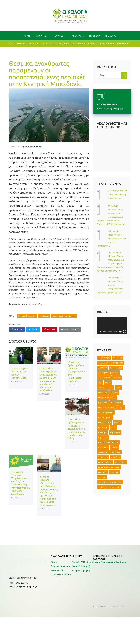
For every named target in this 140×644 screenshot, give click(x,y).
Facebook (17, 329)
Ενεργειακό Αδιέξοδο (107, 398)
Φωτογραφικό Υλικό (61, 575)
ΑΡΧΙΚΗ (27, 36)
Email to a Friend (70, 329)
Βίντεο (54, 562)
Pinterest (50, 329)
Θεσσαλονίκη (116, 403)
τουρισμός (103, 487)
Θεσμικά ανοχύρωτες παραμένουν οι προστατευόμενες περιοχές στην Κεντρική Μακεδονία (47, 74)
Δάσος (108, 383)
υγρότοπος (115, 487)
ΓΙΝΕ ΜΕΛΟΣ (111, 36)
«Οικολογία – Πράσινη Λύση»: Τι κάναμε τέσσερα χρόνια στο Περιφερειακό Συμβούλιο (76, 372)
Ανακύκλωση (104, 363)
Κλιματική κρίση (105, 418)
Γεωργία (117, 378)
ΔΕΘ (100, 383)
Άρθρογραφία (104, 358)
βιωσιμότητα (120, 462)
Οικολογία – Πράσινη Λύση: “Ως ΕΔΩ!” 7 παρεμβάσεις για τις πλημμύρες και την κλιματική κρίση (77, 429)
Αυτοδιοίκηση (104, 378)
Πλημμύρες (103, 447)
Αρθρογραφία (116, 368)
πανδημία (114, 472)
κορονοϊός (103, 472)
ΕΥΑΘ (118, 388)
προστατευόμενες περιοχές (64, 316)
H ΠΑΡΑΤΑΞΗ (42, 36)
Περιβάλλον (44, 316)
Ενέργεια (114, 393)
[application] (112, 326)
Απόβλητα (103, 368)
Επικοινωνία (57, 571)
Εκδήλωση (103, 393)
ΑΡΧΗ (11, 44)
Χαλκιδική (115, 457)
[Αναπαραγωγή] (100, 332)
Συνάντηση (103, 452)
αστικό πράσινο (105, 462)
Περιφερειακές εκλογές (108, 442)
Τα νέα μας (21, 44)
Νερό (114, 427)
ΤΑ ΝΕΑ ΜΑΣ (76, 36)
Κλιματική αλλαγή (106, 413)
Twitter (33, 329)
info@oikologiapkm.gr (26, 569)
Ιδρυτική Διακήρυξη (81, 566)
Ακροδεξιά (118, 358)
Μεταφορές (103, 427)
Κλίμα (121, 408)
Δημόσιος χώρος (105, 388)
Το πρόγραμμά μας (81, 571)
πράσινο (102, 477)
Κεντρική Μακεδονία (27, 316)
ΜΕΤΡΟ (117, 423)
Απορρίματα (118, 363)
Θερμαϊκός (103, 403)
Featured (27, 147)
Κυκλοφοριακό (105, 423)
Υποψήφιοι (103, 457)
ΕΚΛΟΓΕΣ (59, 36)
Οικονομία (103, 432)
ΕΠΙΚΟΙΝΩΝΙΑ (95, 36)
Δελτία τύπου (34, 44)
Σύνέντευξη (115, 452)
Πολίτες (114, 447)
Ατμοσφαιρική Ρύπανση (108, 373)
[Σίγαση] (120, 332)
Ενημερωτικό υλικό (60, 566)
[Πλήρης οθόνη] (124, 332)
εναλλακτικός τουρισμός (109, 467)
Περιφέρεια (103, 437)
